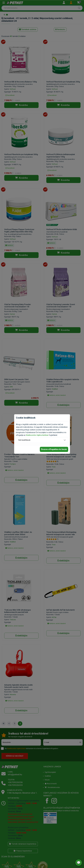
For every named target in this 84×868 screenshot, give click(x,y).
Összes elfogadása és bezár (54, 449)
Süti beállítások (24, 440)
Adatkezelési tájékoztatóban (37, 435)
